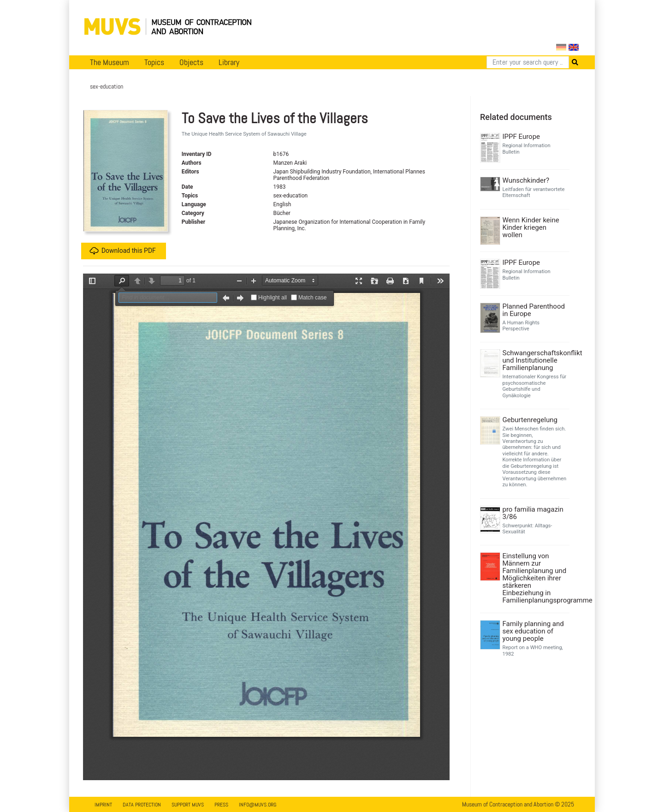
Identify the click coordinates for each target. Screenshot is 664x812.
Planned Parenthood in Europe (534, 310)
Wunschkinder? (526, 180)
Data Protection (142, 805)
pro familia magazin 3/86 (533, 513)
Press (221, 805)
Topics (154, 62)
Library (229, 62)
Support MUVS (188, 805)
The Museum (110, 62)
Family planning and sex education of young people (533, 631)
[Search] (528, 62)
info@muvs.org (258, 805)
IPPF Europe (522, 137)
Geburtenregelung (530, 420)
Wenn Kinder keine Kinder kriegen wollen (531, 227)
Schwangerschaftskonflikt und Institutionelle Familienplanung (535, 360)
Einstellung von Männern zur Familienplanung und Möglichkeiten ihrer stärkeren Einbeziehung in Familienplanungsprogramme (535, 578)
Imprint (103, 805)
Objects (191, 62)
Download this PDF (123, 251)
